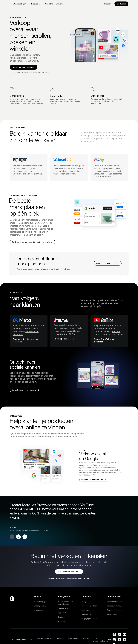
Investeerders (39, 618)
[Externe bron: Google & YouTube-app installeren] (109, 347)
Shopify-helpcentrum (115, 610)
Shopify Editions (40, 614)
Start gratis (121, 4)
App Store (62, 621)
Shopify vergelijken (90, 614)
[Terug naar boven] (12, 606)
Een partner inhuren (114, 618)
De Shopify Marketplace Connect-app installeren (30, 245)
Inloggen (108, 4)
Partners (61, 625)
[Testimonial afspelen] (18, 544)
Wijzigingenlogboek (90, 627)
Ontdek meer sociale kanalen (26, 396)
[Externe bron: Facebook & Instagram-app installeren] (29, 347)
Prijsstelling (62, 4)
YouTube (116, 337)
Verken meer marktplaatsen (106, 269)
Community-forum (114, 614)
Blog (84, 610)
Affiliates (62, 629)
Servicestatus (112, 622)
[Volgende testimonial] (25, 544)
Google (96, 472)
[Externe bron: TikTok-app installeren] (69, 345)
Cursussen (86, 618)
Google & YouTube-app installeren (96, 486)
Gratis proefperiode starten (25, 68)
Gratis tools (87, 622)
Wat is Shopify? (40, 610)
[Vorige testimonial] (12, 544)
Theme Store (63, 617)
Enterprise (73, 4)
